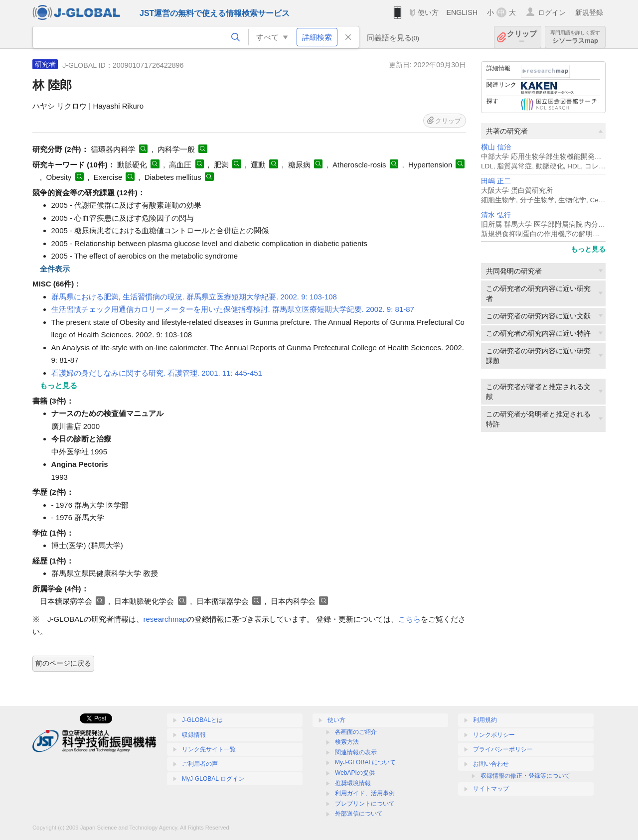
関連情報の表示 (356, 752)
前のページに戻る (63, 663)
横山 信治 (496, 147)
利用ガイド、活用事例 (365, 793)
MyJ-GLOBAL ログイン (213, 779)
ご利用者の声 (200, 764)
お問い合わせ (491, 764)
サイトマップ (491, 789)
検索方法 (347, 742)
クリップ (522, 37)
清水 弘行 (496, 215)
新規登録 (589, 12)
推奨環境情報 (353, 783)
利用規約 (485, 720)
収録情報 (194, 735)
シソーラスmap (575, 37)
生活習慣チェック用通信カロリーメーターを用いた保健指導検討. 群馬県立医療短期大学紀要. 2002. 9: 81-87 (233, 309)
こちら (409, 619)
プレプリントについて (365, 804)
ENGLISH (462, 12)
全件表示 (55, 269)
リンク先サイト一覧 (209, 749)
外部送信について (359, 814)
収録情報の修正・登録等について (525, 776)
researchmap (165, 619)
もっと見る (588, 249)
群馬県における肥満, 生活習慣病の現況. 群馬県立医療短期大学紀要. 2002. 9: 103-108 (194, 297)
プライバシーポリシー (503, 749)
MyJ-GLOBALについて (365, 762)
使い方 (428, 12)
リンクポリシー (494, 735)
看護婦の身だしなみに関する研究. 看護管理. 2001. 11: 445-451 (157, 373)
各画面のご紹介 (356, 732)
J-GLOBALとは (202, 720)
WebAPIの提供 (355, 773)
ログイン (552, 12)
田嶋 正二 (496, 181)
